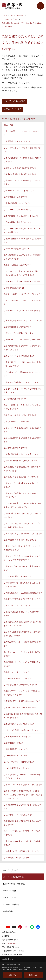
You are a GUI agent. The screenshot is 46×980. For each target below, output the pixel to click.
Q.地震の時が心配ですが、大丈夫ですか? (21, 454)
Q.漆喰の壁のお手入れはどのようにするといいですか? (22, 515)
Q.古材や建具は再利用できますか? (18, 222)
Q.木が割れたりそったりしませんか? (19, 724)
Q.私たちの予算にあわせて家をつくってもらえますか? (22, 833)
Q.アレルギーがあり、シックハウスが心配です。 (22, 302)
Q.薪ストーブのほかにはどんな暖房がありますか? (22, 568)
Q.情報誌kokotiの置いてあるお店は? (19, 191)
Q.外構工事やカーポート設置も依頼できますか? (22, 644)
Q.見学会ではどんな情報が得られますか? (21, 685)
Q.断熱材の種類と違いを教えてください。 (21, 461)
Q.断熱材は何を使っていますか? (17, 327)
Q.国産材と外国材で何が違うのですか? (20, 174)
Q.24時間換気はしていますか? (16, 768)
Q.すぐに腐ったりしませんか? (16, 421)
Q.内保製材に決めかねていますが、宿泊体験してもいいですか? (22, 257)
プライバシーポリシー (25, 967)
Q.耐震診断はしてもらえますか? (17, 141)
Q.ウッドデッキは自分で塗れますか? (19, 356)
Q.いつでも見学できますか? (15, 448)
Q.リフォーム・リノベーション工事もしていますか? (22, 654)
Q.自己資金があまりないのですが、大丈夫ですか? (22, 807)
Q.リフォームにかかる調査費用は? (18, 209)
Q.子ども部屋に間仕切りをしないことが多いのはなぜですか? (22, 407)
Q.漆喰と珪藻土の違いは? (14, 288)
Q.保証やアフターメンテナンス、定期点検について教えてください (22, 693)
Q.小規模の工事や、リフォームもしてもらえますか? (22, 182)
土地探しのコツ (10, 898)
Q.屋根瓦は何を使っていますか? (17, 736)
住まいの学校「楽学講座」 (15, 884)
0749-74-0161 (13, 943)
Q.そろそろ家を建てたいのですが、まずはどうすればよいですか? (22, 634)
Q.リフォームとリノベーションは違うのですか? (22, 150)
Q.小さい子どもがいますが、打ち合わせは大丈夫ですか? (22, 390)
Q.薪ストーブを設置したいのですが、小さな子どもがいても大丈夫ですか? (22, 558)
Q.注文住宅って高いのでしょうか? (18, 815)
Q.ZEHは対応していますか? (15, 755)
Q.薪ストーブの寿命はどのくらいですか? (21, 382)
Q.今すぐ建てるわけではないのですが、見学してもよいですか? (22, 364)
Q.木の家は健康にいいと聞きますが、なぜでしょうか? (22, 160)
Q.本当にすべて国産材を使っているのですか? (23, 785)
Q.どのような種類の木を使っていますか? (21, 730)
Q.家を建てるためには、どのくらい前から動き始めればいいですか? (22, 624)
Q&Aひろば (8, 125)
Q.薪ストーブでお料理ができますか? (19, 333)
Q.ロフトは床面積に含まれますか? (18, 576)
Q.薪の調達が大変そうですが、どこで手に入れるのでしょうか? (22, 348)
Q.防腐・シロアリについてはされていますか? (23, 294)
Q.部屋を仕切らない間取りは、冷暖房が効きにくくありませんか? (22, 776)
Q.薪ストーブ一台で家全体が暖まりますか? (22, 281)
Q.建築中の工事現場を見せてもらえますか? (22, 599)
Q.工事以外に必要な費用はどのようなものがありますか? (22, 823)
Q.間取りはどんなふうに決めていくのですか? (23, 534)
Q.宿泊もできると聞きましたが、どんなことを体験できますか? (22, 548)
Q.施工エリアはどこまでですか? (17, 605)
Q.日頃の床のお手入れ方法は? (16, 249)
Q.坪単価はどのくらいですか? (16, 858)
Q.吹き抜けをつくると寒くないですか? (20, 540)
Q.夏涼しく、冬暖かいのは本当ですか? (20, 168)
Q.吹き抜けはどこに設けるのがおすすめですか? (22, 374)
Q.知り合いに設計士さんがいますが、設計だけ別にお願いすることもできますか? (22, 273)
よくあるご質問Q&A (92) (14, 877)
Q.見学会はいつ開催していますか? (18, 678)
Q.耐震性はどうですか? (13, 743)
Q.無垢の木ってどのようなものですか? (20, 707)
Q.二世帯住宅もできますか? (15, 399)
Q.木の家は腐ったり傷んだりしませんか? (21, 216)
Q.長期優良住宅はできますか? (16, 749)
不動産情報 (8, 911)
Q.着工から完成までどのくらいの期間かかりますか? (22, 614)
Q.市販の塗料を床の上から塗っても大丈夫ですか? (22, 240)
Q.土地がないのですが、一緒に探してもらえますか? (22, 843)
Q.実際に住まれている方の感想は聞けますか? (23, 593)
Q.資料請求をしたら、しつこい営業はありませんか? (22, 664)
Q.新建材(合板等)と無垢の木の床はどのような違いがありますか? (23, 716)
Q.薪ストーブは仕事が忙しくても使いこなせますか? (22, 485)
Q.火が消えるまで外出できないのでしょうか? (23, 320)
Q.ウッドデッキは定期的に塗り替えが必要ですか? (22, 430)
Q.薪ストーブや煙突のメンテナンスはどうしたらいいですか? (22, 495)
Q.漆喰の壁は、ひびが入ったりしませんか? (22, 339)
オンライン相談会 (11, 904)
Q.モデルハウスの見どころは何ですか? (20, 415)
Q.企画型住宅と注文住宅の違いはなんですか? (23, 701)
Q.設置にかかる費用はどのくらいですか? (21, 477)
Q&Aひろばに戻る (13, 109)
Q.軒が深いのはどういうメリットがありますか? (22, 312)
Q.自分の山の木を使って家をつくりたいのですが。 (22, 440)
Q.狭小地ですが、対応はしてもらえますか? (22, 851)
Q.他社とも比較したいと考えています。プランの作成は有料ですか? (22, 525)
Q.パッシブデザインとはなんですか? (19, 762)
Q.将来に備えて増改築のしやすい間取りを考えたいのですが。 (22, 469)
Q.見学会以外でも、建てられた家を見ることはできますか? (22, 585)
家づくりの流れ (10, 891)
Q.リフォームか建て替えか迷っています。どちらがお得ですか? (22, 230)
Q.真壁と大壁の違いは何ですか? (17, 265)
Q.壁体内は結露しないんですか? (17, 203)
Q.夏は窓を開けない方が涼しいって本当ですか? (22, 133)
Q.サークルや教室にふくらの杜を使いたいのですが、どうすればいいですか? (22, 505)
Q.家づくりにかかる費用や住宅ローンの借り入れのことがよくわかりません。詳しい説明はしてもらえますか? (23, 795)
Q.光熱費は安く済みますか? (15, 197)
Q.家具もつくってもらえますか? (17, 672)
